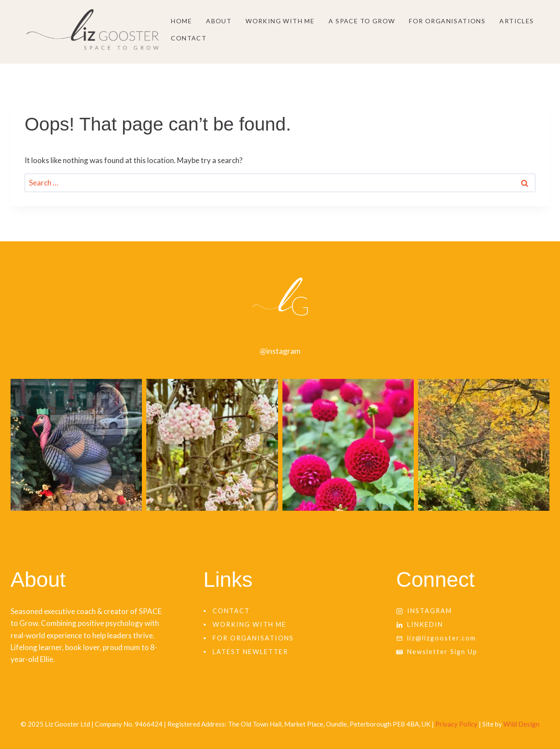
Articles (517, 21)
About (219, 21)
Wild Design (521, 724)
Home (181, 21)
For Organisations (447, 21)
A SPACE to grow (362, 21)
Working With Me (280, 21)
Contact (189, 38)
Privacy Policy (456, 724)
